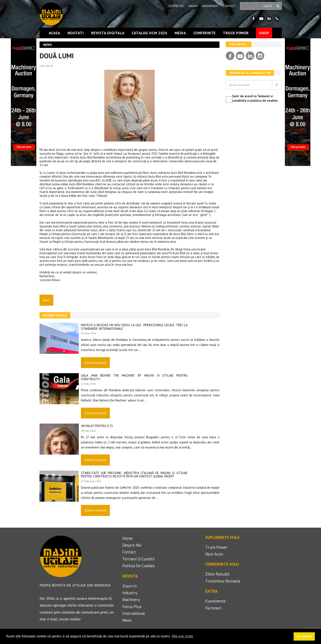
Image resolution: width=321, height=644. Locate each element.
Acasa (55, 33)
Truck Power (236, 33)
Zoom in (129, 586)
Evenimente (215, 601)
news (127, 620)
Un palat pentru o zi (97, 426)
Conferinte (204, 33)
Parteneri (213, 608)
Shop (264, 33)
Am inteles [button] (304, 636)
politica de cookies (139, 566)
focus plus (132, 607)
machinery (131, 600)
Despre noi (176, 6)
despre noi (132, 545)
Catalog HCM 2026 (149, 33)
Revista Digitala (108, 33)
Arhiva (193, 6)
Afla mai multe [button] (182, 636)
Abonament (210, 6)
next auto (214, 554)
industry (130, 593)
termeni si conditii (138, 559)
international (134, 614)
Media (180, 33)
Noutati (76, 33)
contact (129, 552)
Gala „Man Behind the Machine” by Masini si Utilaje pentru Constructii (134, 377)
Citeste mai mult (95, 363)
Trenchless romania (223, 581)
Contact (229, 6)
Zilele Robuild (217, 574)
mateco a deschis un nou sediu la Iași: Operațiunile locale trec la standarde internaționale (134, 327)
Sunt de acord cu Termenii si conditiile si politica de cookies (255, 98)
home (127, 538)
